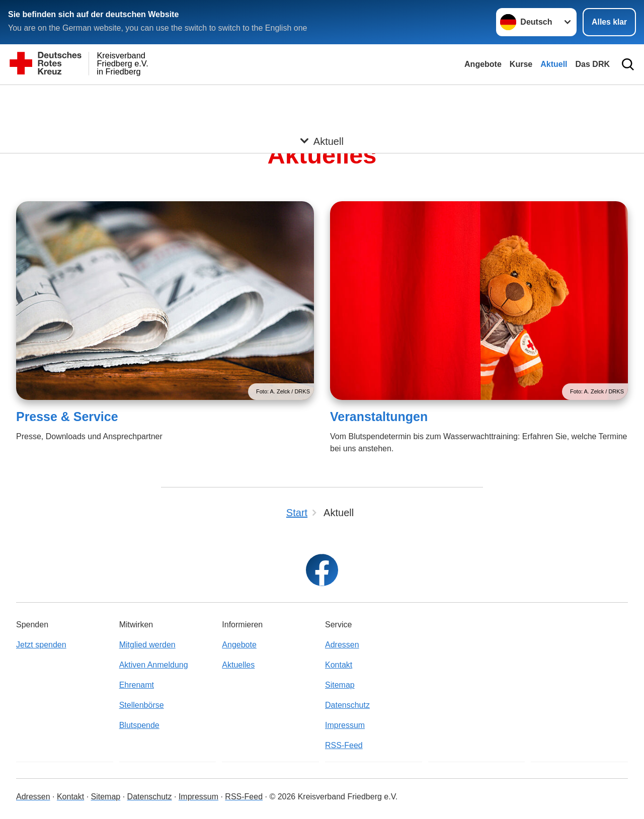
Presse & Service (67, 417)
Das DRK (593, 64)
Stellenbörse (142, 705)
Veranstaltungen (379, 417)
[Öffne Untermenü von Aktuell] (322, 97)
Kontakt (339, 665)
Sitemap (340, 685)
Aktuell (554, 64)
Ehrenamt (137, 685)
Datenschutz (347, 705)
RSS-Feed (344, 745)
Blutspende (139, 725)
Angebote (483, 64)
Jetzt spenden (41, 645)
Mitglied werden (147, 645)
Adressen (342, 645)
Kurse (521, 64)
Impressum (345, 725)
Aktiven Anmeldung (154, 665)
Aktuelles (238, 665)
